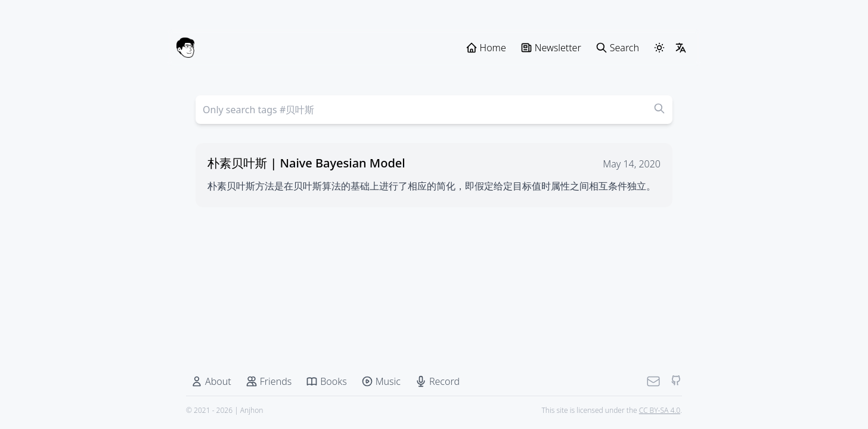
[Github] (676, 381)
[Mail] (653, 381)
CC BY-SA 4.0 (660, 410)
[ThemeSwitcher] (659, 48)
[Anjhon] (185, 48)
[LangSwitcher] (681, 48)
